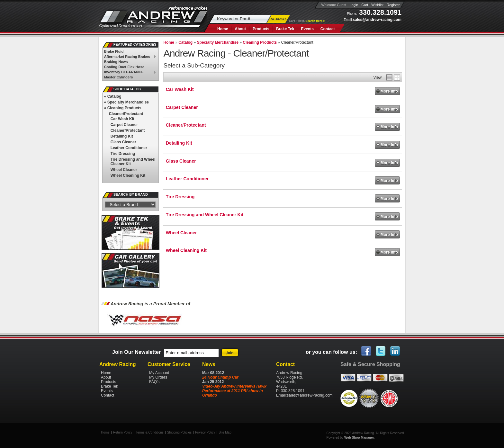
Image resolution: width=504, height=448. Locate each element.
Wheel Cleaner (181, 233)
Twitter (381, 351)
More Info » (387, 91)
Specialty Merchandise (126, 102)
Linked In (395, 351)
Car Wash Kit (180, 89)
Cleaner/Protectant (186, 125)
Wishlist (377, 5)
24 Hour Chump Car (220, 377)
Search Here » (315, 21)
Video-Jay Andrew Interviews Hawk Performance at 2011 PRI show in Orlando (234, 391)
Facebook (366, 351)
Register (393, 5)
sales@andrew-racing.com (377, 20)
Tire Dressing (180, 197)
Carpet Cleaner (182, 107)
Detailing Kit (179, 143)
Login (354, 5)
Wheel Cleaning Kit (186, 250)
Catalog (113, 96)
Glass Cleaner (181, 161)
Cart (365, 5)
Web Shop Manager (359, 438)
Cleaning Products (123, 108)
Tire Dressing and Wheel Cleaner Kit (205, 215)
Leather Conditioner (187, 179)
